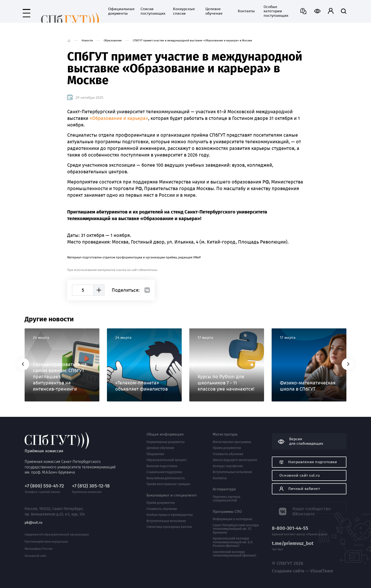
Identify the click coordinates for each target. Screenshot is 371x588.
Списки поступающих (132, 11)
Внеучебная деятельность (166, 478)
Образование (113, 40)
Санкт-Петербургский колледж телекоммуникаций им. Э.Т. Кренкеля (236, 529)
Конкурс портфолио (228, 466)
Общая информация (165, 434)
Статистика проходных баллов (169, 527)
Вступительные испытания (166, 521)
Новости (87, 40)
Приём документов (161, 503)
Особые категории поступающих (256, 11)
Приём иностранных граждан (168, 484)
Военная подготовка (162, 466)
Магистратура (225, 434)
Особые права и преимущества (170, 515)
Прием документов (227, 448)
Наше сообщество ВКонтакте (309, 507)
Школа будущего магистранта (235, 460)
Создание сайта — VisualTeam (293, 568)
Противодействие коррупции (46, 535)
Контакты (226, 11)
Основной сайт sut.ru (300, 475)
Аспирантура (224, 489)
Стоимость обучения (162, 509)
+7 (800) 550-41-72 (44, 479)
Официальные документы (100, 11)
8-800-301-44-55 (290, 528)
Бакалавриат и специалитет (172, 495)
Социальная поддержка (164, 472)
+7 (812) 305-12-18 (91, 479)
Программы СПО (227, 512)
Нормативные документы (166, 442)
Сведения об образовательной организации (57, 528)
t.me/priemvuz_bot (293, 543)
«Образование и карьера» (119, 118)
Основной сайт (35, 549)
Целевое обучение (194, 11)
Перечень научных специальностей (227, 499)
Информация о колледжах (232, 519)
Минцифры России (39, 542)
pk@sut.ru (33, 516)
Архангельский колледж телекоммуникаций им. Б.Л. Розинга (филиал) (233, 542)
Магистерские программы (232, 442)
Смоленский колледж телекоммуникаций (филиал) (234, 554)
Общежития (155, 454)
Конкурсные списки (164, 11)
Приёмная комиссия (60, 12)
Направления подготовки (308, 462)
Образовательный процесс (167, 460)
